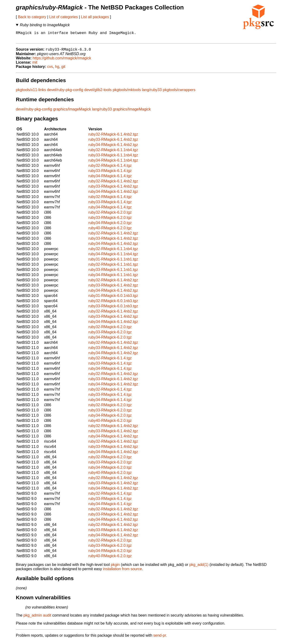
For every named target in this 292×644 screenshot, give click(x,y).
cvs (50, 69)
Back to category (32, 17)
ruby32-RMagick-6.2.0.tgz (110, 215)
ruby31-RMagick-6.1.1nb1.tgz (113, 262)
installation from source (122, 571)
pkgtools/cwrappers (179, 92)
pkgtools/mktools (127, 92)
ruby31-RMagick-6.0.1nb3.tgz (113, 298)
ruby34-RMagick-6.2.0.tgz (110, 225)
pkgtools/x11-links (31, 92)
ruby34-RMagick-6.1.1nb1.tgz (113, 277)
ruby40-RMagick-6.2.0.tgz (110, 231)
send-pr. (160, 638)
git (63, 69)
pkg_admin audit (37, 618)
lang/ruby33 (152, 92)
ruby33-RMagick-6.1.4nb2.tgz (113, 142)
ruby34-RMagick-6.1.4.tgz (110, 179)
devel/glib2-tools (98, 92)
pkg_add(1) (199, 567)
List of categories (64, 17)
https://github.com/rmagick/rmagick (62, 61)
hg (57, 69)
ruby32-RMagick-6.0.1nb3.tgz (113, 303)
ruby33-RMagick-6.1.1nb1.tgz (113, 272)
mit (35, 65)
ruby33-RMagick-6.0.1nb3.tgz (113, 309)
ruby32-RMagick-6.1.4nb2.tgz (113, 137)
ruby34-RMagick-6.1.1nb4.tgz (113, 163)
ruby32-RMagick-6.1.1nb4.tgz (113, 152)
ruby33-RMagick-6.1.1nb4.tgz (113, 158)
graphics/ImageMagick (72, 112)
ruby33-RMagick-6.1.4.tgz (110, 173)
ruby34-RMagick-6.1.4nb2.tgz (113, 147)
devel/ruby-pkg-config (65, 92)
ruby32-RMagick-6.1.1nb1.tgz (113, 267)
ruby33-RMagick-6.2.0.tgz (110, 220)
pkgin (115, 567)
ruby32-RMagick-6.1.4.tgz (110, 168)
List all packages (95, 17)
